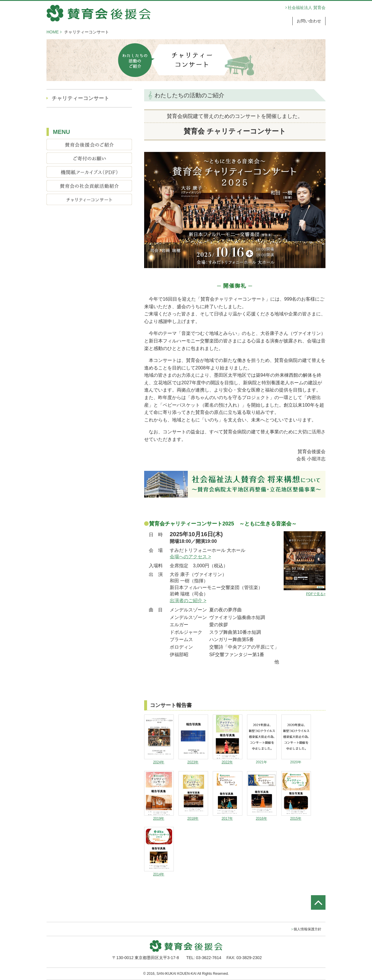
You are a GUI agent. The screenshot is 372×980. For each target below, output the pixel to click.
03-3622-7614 (209, 958)
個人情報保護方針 (307, 929)
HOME (53, 32)
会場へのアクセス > (190, 557)
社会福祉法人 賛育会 (307, 8)
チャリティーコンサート (81, 98)
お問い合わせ (309, 21)
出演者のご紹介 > (188, 601)
